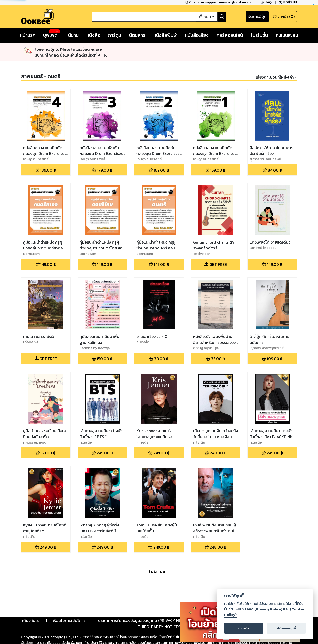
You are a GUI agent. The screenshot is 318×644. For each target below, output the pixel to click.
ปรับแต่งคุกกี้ (286, 628)
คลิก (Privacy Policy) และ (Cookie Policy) (264, 612)
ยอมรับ (244, 628)
